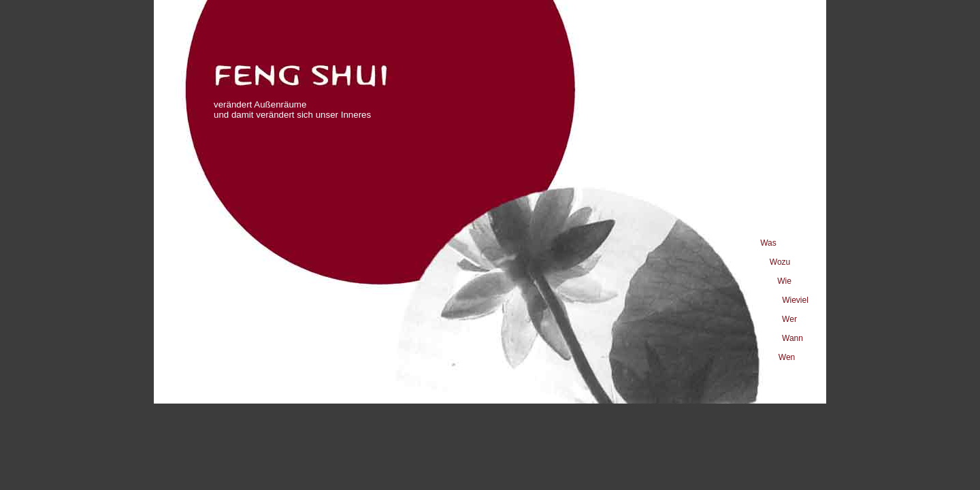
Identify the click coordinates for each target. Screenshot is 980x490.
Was (768, 243)
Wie (784, 281)
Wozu (780, 262)
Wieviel (795, 300)
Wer (789, 319)
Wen (787, 357)
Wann (793, 338)
